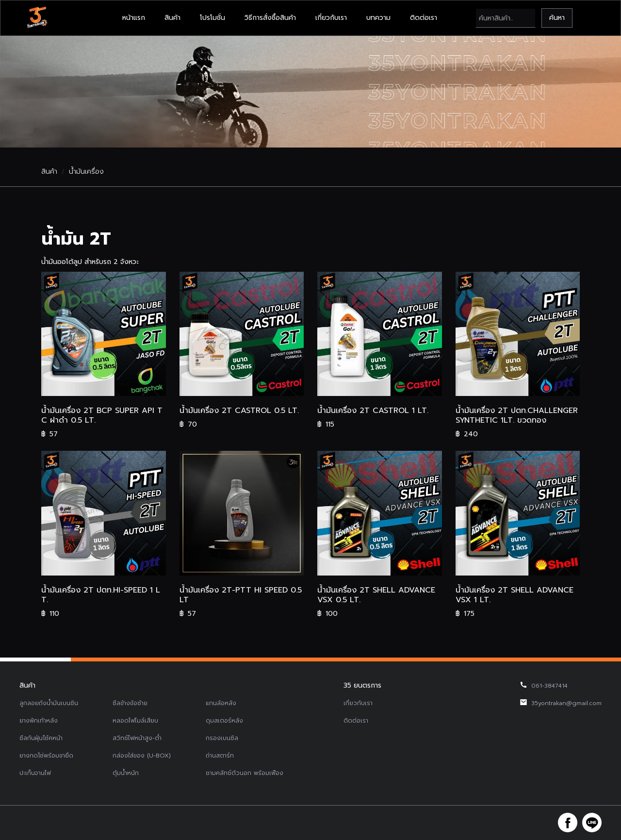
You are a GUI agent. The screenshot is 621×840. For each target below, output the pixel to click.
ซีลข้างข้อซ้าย (130, 703)
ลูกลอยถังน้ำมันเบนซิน (49, 703)
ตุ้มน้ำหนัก (126, 773)
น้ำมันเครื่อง (86, 172)
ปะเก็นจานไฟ (35, 773)
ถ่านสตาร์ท (220, 756)
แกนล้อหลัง (221, 703)
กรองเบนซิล (222, 738)
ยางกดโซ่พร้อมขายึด (46, 756)
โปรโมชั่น (212, 18)
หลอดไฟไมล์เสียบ (135, 721)
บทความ (378, 18)
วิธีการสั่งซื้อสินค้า (270, 18)
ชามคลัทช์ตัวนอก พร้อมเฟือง (245, 773)
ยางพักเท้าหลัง (39, 721)
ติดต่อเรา (424, 18)
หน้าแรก (134, 18)
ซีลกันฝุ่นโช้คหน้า (41, 738)
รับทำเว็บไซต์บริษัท (383, 823)
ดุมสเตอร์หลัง (224, 721)
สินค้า (172, 18)
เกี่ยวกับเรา (331, 18)
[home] (37, 18)
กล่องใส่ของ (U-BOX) (142, 756)
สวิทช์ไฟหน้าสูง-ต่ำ (137, 738)
